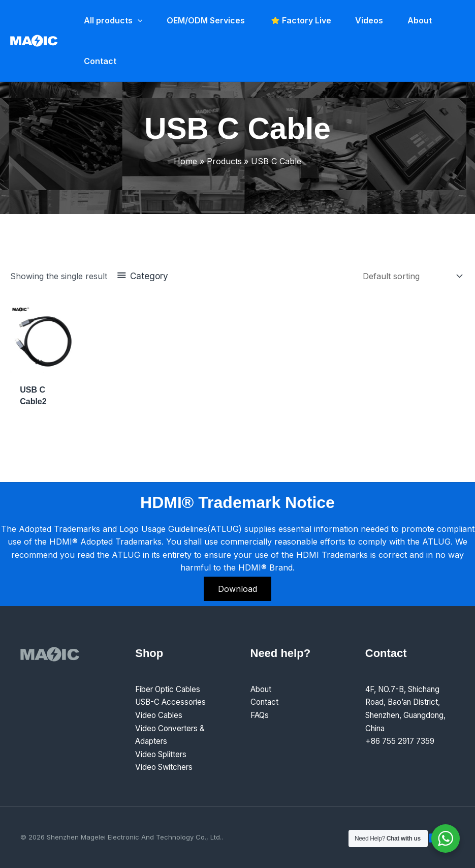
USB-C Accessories (173, 702)
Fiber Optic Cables (170, 689)
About (262, 689)
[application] (137, 20)
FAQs (261, 715)
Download (238, 589)
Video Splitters (163, 754)
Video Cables (160, 715)
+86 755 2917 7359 (403, 741)
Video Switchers (166, 767)
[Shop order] (412, 276)
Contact (265, 702)
